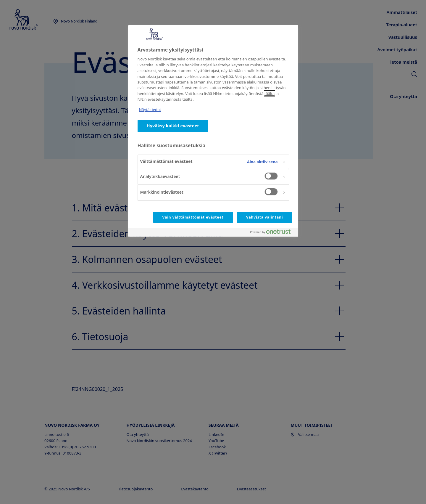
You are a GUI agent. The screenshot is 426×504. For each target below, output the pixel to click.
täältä (270, 94)
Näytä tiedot (150, 110)
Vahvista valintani (265, 217)
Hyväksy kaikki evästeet (173, 126)
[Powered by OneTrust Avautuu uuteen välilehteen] (273, 233)
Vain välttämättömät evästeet (193, 217)
